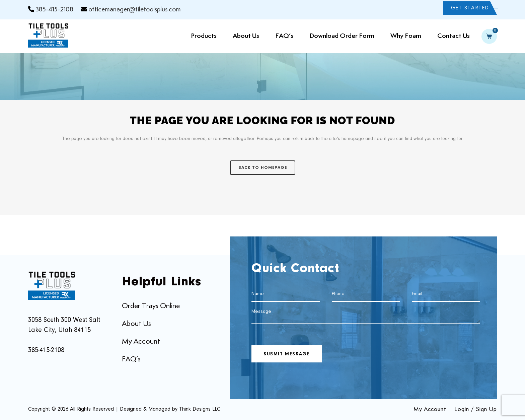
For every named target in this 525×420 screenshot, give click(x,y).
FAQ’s (131, 359)
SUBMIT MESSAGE (287, 354)
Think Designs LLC (200, 409)
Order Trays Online (151, 306)
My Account (141, 342)
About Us (136, 324)
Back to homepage (263, 168)
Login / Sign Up (476, 409)
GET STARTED (470, 8)
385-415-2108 (54, 10)
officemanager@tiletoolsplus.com (135, 10)
